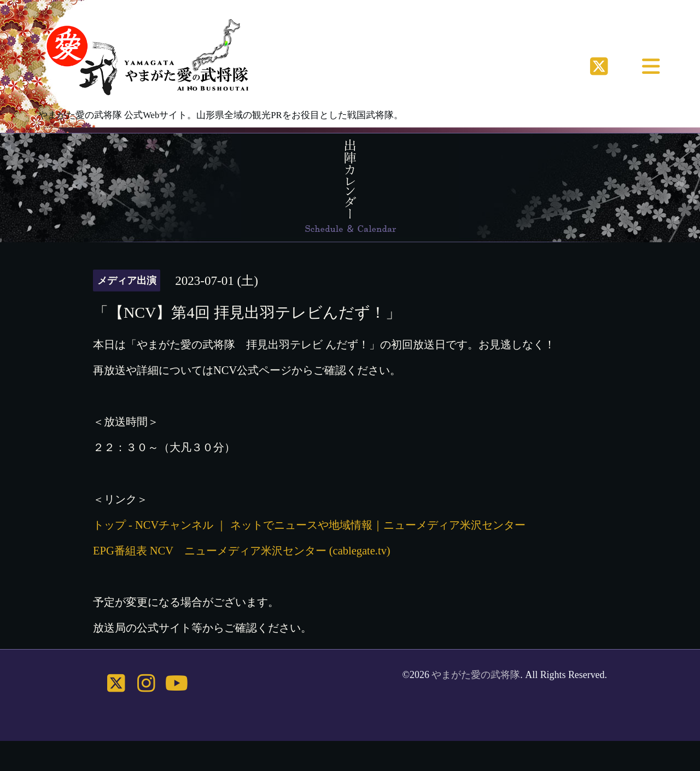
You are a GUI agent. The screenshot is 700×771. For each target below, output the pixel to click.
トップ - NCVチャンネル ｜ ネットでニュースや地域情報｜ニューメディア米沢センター (309, 525)
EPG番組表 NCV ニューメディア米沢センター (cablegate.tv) (242, 551)
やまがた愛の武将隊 (476, 675)
